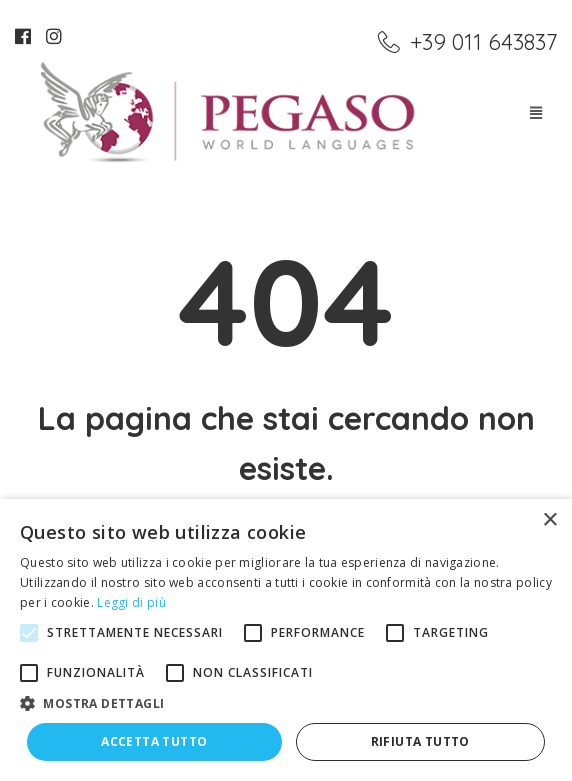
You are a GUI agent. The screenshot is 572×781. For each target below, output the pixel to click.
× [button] (549, 520)
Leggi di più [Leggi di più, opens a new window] (131, 602)
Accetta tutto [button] (154, 741)
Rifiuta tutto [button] (420, 741)
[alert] (286, 640)
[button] (286, 704)
